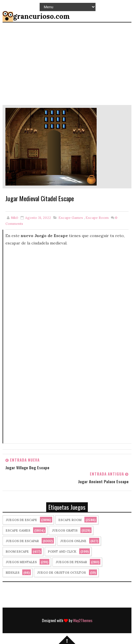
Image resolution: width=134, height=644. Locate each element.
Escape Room (97, 218)
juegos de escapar (22, 541)
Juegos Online (73, 541)
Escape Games (71, 218)
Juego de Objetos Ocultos (61, 573)
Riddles (13, 573)
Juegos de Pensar (71, 562)
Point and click (62, 552)
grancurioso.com (41, 16)
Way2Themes (83, 620)
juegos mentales (21, 562)
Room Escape (17, 552)
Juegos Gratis (65, 530)
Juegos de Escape (21, 520)
